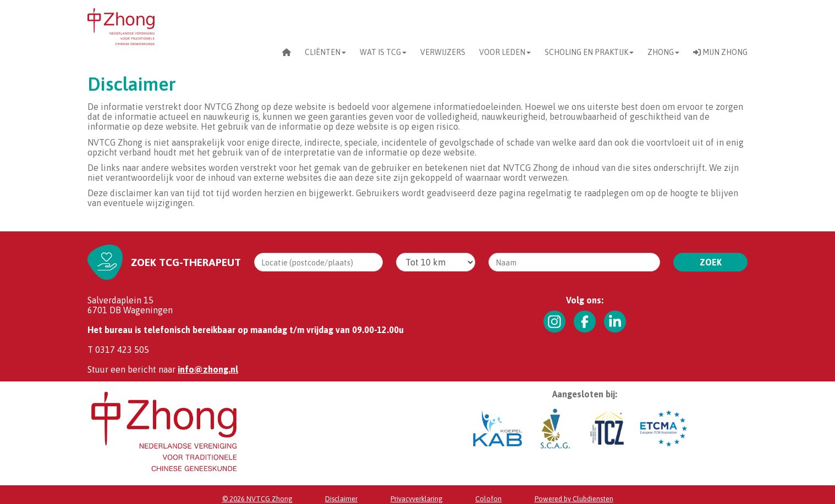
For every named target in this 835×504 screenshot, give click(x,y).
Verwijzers (443, 52)
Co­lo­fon (488, 499)
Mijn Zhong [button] (720, 52)
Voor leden (505, 52)
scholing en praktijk (589, 52)
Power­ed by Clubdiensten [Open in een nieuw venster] (574, 499)
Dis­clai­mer (341, 499)
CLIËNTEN (325, 52)
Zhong (663, 52)
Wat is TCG (383, 52)
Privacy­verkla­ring (417, 499)
